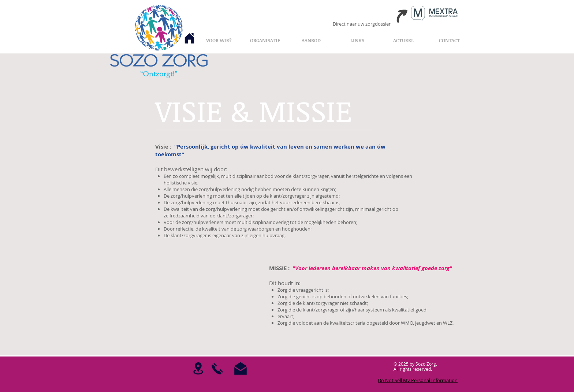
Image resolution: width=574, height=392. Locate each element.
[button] (265, 40)
